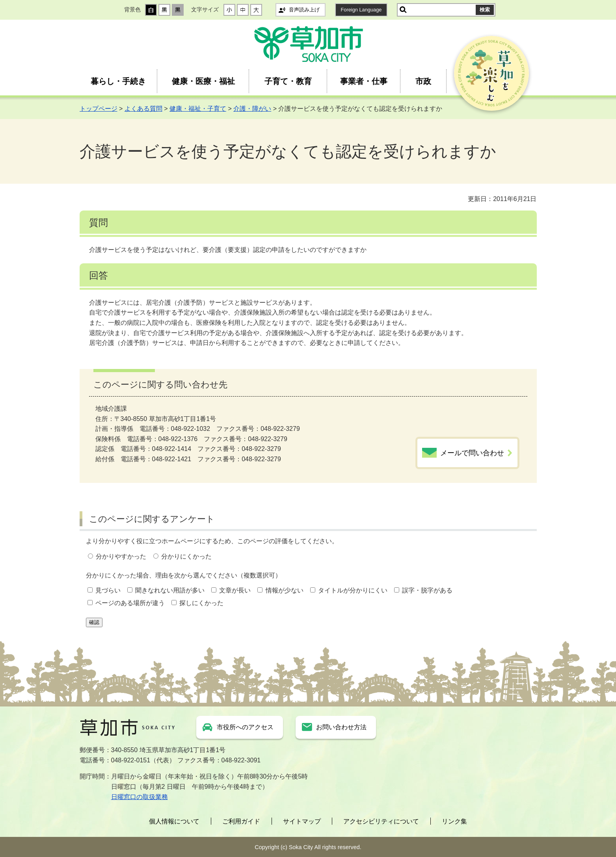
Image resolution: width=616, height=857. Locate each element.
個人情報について (174, 821)
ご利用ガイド (241, 821)
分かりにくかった (186, 556)
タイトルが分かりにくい (353, 590)
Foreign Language (361, 10)
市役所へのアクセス (245, 727)
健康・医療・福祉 (203, 81)
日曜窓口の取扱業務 (140, 797)
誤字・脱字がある (427, 590)
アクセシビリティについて (381, 821)
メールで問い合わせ (472, 453)
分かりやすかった (121, 556)
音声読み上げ (304, 10)
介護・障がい (252, 109)
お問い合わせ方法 (341, 727)
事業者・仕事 (364, 81)
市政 (423, 81)
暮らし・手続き (118, 81)
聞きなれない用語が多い (170, 590)
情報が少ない (285, 590)
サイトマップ (302, 821)
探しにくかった (201, 603)
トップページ (99, 109)
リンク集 (454, 821)
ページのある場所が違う (130, 603)
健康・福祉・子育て (198, 109)
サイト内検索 (403, 10)
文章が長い (235, 590)
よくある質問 (143, 109)
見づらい (108, 590)
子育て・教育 (288, 81)
